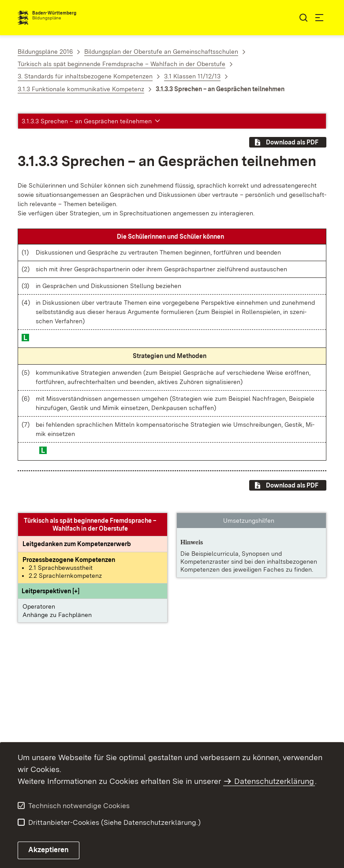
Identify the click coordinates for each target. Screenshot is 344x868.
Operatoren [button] (39, 606)
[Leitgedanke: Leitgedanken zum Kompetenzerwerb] (77, 544)
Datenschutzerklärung (274, 781)
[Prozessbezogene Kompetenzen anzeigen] (69, 560)
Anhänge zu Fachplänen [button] (57, 615)
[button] (50, 591)
